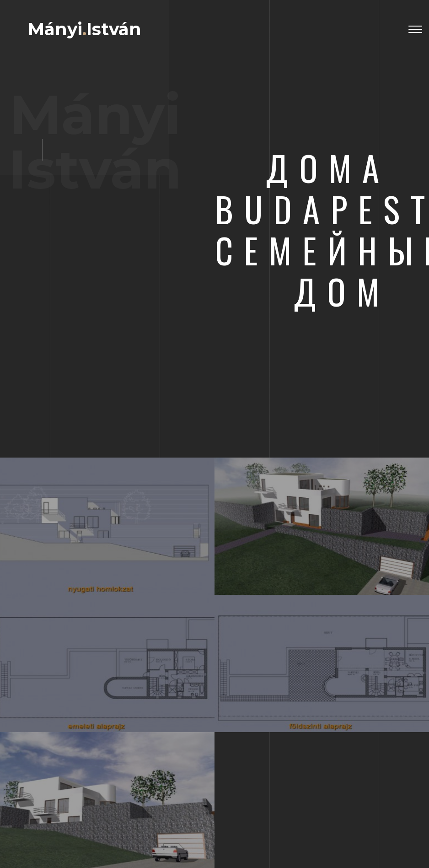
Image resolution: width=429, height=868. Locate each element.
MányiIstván (85, 29)
